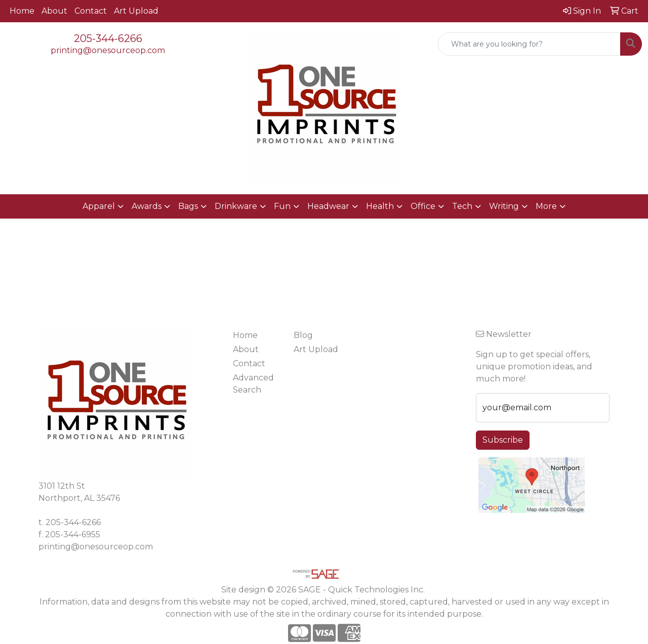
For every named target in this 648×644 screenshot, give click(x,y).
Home (22, 11)
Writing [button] (504, 206)
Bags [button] (188, 206)
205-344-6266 (108, 38)
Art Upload (136, 11)
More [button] (546, 206)
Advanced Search (253, 384)
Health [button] (380, 206)
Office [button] (423, 206)
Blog (303, 335)
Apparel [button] (99, 206)
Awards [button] (147, 206)
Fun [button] (282, 206)
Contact (91, 11)
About (54, 11)
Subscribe (503, 440)
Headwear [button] (328, 206)
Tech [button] (462, 206)
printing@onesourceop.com (108, 50)
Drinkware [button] (236, 206)
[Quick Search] (529, 44)
